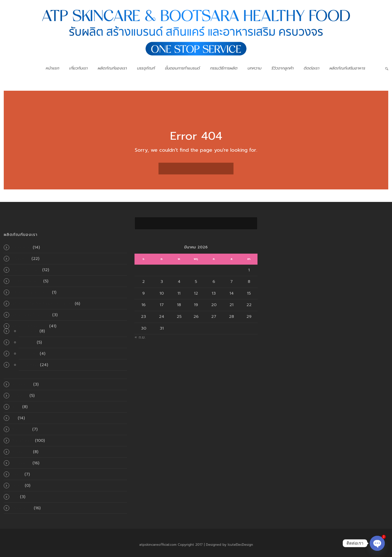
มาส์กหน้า (20, 396)
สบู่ (14, 418)
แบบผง (32, 365)
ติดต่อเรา (311, 68)
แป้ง (15, 497)
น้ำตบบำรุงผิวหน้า (26, 281)
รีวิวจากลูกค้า (282, 68)
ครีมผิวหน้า (21, 259)
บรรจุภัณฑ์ (146, 68)
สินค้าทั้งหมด (22, 441)
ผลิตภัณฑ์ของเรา (112, 68)
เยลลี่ (31, 342)
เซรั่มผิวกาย (21, 452)
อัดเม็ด (32, 331)
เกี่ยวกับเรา (78, 68)
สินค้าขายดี (21, 429)
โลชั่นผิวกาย (22, 508)
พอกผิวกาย (21, 384)
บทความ (254, 68)
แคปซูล (32, 354)
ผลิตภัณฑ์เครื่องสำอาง (31, 315)
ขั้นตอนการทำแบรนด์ (182, 68)
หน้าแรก (52, 68)
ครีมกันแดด (21, 247)
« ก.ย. (140, 337)
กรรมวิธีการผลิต (223, 68)
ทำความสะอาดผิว (26, 270)
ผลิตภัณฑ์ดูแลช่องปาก (31, 292)
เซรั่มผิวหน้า (21, 463)
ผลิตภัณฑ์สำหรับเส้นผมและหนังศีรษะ (42, 304)
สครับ (16, 407)
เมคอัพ (17, 474)
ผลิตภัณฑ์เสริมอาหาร (347, 68)
